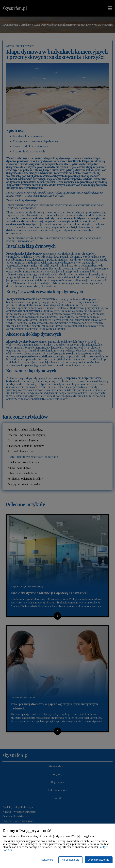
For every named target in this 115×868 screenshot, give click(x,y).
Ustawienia (47, 860)
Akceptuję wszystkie (99, 860)
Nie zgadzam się (70, 860)
